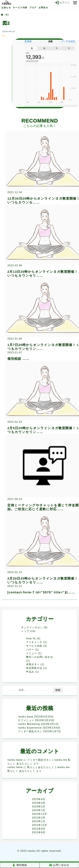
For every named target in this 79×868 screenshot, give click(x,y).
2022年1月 (39, 821)
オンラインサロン (32, 627)
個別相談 (20, 865)
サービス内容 (20, 8)
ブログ (33, 8)
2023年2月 (39, 807)
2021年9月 (39, 829)
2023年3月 (39, 803)
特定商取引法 (34, 668)
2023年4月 (39, 799)
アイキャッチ (34, 642)
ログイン (62, 3)
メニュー (31, 653)
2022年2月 (39, 818)
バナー (30, 650)
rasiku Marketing (29, 724)
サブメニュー (26, 720)
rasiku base (26, 717)
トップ (25, 631)
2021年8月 (39, 832)
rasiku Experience (30, 728)
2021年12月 (39, 825)
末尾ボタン (33, 664)
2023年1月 (39, 810)
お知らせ (6, 8)
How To (31, 639)
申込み (30, 672)
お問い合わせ (59, 865)
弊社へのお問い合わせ (40, 657)
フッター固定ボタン (30, 731)
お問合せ (43, 8)
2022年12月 (39, 814)
